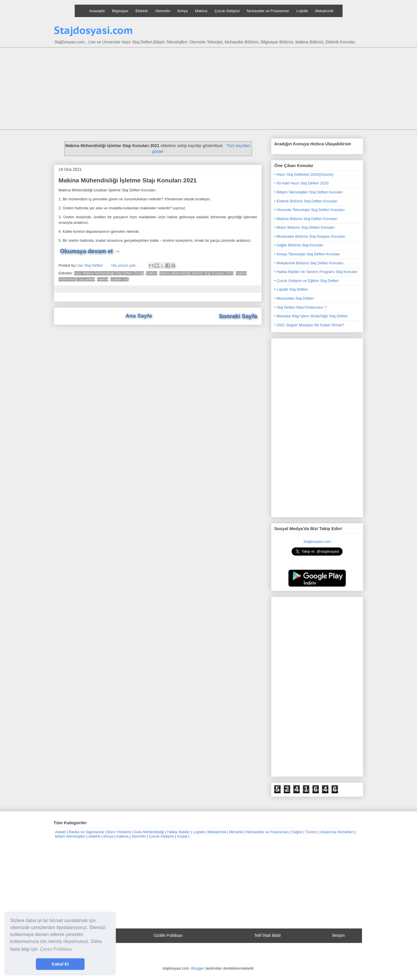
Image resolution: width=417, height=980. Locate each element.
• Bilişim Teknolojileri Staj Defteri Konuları (309, 192)
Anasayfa (97, 11)
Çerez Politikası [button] (56, 949)
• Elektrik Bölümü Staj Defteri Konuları (306, 201)
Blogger (198, 968)
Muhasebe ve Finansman (268, 11)
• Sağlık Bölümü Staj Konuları (299, 245)
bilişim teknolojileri (70, 836)
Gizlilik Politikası (168, 935)
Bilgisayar (120, 11)
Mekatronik (324, 11)
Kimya (183, 11)
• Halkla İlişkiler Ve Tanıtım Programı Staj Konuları (316, 272)
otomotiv (139, 836)
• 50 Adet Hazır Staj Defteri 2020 (301, 183)
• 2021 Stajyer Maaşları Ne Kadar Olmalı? (309, 325)
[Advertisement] (209, 89)
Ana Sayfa (139, 316)
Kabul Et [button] (60, 964)
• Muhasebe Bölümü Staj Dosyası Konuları (310, 236)
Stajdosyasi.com (93, 30)
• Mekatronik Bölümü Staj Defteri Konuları (309, 263)
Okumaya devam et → (90, 251)
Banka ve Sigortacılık (86, 832)
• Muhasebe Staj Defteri (294, 298)
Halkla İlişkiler (179, 832)
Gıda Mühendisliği (149, 832)
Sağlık (297, 832)
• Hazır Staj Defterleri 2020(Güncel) (304, 174)
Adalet (60, 832)
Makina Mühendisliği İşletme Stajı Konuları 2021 (128, 180)
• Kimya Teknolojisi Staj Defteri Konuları (307, 254)
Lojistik (302, 11)
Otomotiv (163, 11)
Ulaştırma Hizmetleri (337, 832)
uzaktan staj (120, 279)
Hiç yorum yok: (125, 265)
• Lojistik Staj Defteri (291, 289)
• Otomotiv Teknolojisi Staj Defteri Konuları (309, 210)
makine (103, 279)
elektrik (94, 836)
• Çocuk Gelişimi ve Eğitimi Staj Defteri (307, 281)
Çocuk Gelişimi (227, 11)
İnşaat (182, 836)
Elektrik (142, 11)
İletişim (339, 935)
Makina (201, 11)
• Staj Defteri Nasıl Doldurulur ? (300, 307)
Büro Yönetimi (119, 832)
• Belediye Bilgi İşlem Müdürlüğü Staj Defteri (311, 316)
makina (152, 273)
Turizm (311, 832)
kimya (108, 836)
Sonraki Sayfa (238, 316)
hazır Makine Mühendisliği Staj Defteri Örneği (109, 273)
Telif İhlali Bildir (268, 935)
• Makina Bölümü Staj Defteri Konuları (306, 219)
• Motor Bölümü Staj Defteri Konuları (304, 227)
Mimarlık (236, 832)
